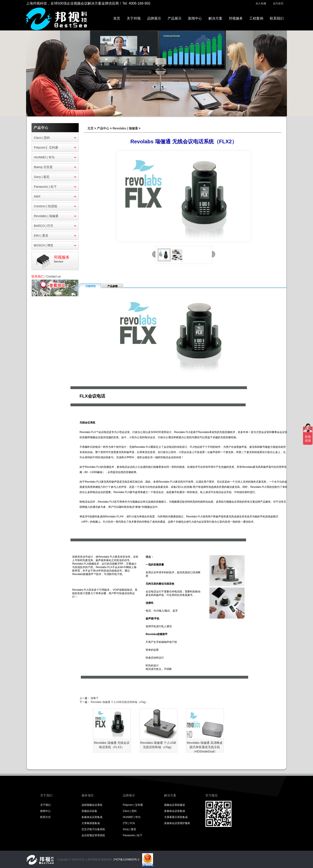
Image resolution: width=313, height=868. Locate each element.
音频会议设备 (89, 811)
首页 (117, 18)
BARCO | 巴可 (44, 226)
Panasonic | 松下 (45, 187)
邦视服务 (236, 18)
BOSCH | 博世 (44, 245)
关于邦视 (134, 18)
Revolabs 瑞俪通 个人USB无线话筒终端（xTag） (119, 702)
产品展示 (175, 18)
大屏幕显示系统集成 (176, 817)
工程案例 (256, 18)
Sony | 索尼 (42, 177)
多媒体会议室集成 (92, 817)
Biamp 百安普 (43, 167)
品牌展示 (154, 18)
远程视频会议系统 (92, 805)
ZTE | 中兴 (129, 823)
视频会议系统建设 (175, 805)
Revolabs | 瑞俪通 (46, 216)
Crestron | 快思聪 (46, 206)
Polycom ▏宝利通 (46, 147)
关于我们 (45, 805)
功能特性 (91, 286)
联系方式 (45, 817)
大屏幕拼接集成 (91, 823)
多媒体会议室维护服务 (177, 823)
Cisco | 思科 (42, 138)
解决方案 (215, 18)
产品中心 (103, 128)
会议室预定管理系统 (93, 835)
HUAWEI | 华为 (44, 157)
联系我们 (277, 18)
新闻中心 (195, 18)
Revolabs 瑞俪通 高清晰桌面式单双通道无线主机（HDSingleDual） (205, 747)
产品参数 (113, 286)
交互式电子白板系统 (93, 829)
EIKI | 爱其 (41, 236)
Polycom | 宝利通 (133, 805)
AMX (37, 196)
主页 (90, 128)
